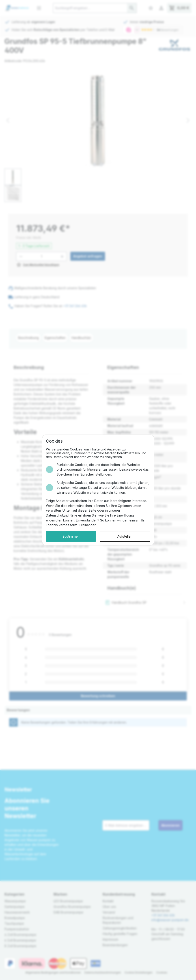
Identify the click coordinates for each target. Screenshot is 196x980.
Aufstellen (125, 536)
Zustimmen (71, 536)
